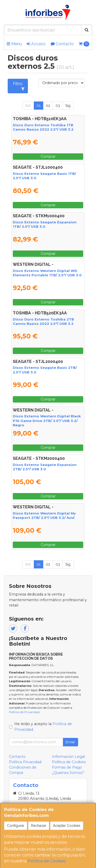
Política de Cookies (47, 861)
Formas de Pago (67, 767)
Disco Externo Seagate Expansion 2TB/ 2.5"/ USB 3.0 (45, 467)
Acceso (36, 44)
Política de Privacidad (24, 712)
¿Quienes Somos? (68, 773)
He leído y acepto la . (43, 727)
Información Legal (68, 757)
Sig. (68, 106)
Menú (14, 44)
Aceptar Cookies (67, 826)
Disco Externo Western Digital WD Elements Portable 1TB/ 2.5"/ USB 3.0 (47, 273)
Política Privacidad (25, 762)
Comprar (48, 156)
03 (58, 106)
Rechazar (39, 826)
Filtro (19, 86)
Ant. (28, 106)
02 (48, 106)
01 (39, 106)
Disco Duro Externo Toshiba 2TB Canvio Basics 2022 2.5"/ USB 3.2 (43, 321)
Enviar (70, 742)
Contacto (62, 44)
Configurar (16, 826)
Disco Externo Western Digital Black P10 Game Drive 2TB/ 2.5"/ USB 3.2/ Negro (47, 421)
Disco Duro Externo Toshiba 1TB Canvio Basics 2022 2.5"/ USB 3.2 (43, 127)
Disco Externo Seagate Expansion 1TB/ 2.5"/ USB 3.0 (45, 224)
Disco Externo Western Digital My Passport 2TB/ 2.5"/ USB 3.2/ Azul (44, 515)
